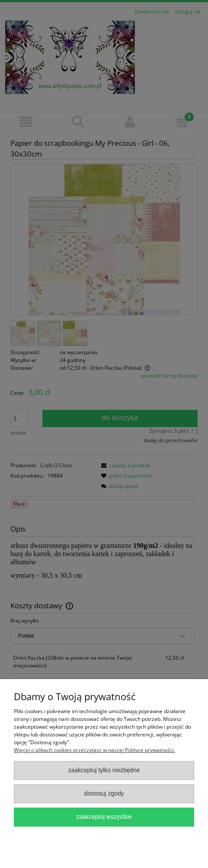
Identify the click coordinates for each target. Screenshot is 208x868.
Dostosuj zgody (104, 794)
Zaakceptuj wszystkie (104, 817)
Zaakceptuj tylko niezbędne (104, 770)
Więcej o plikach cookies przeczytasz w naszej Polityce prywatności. (94, 750)
